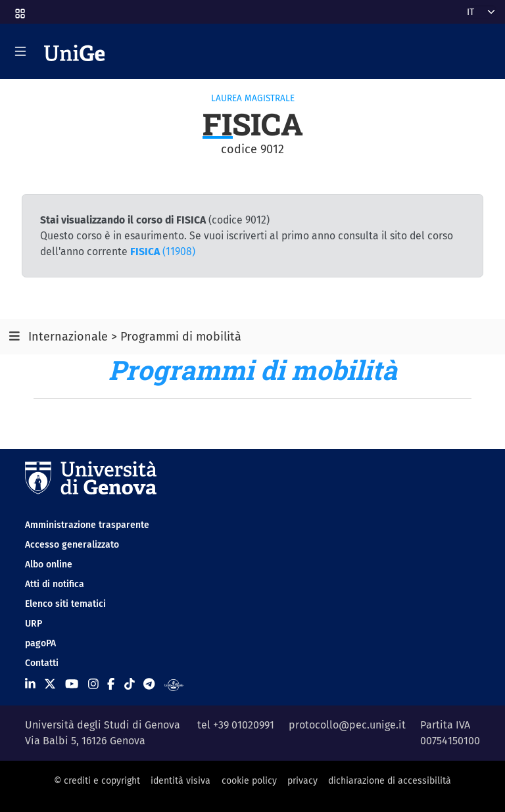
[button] (19, 10)
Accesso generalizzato (72, 545)
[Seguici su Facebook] (111, 684)
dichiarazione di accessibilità (390, 781)
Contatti (42, 663)
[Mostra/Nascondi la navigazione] (20, 51)
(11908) (163, 251)
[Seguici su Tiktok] (130, 684)
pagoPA (40, 643)
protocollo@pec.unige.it (347, 725)
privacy (302, 781)
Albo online (49, 564)
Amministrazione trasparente (87, 525)
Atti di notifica (55, 584)
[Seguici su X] (50, 684)
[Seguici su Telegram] (149, 684)
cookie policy (249, 781)
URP (34, 624)
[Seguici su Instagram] (93, 684)
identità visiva (180, 781)
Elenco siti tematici (65, 604)
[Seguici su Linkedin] (30, 684)
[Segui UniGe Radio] (174, 684)
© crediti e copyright (97, 781)
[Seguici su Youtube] (72, 684)
